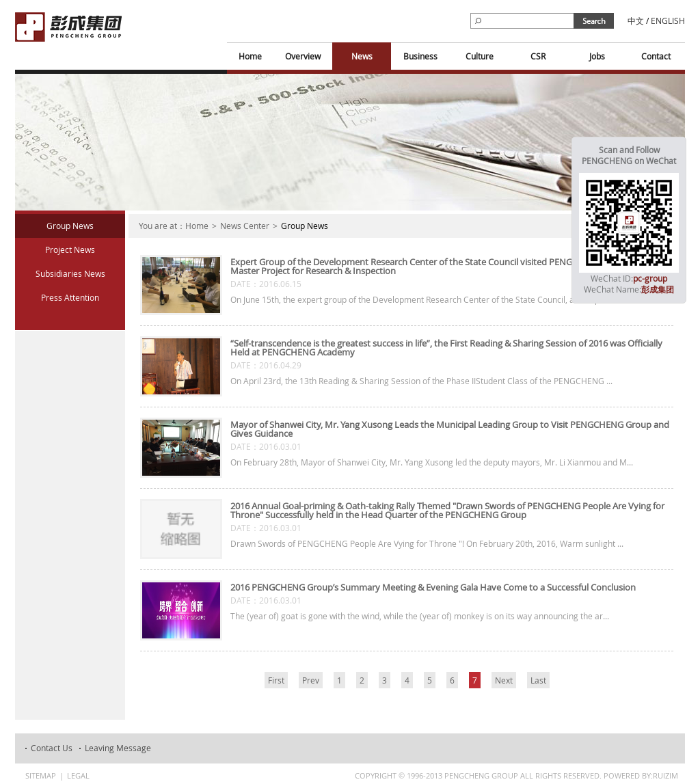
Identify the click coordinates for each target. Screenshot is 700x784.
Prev (311, 680)
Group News (70, 226)
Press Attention (70, 297)
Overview (303, 56)
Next (504, 680)
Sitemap (41, 775)
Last (538, 680)
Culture (480, 56)
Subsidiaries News (70, 273)
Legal (78, 775)
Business (420, 56)
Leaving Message (118, 748)
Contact (656, 56)
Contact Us (52, 748)
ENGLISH (668, 21)
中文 (636, 21)
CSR (538, 56)
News (362, 56)
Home (250, 56)
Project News (70, 249)
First (276, 680)
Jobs (597, 56)
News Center (245, 226)
